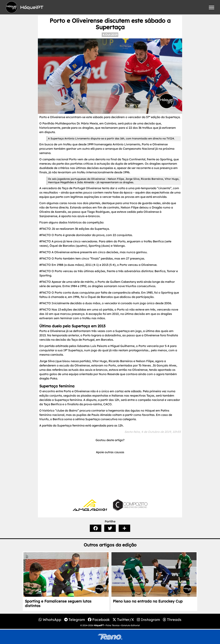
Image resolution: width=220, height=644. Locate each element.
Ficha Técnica (113, 625)
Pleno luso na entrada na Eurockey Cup (148, 601)
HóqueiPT (99, 625)
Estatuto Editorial (131, 625)
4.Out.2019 (110, 35)
